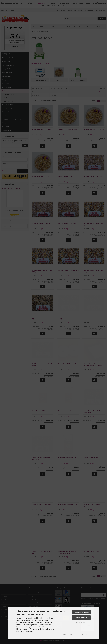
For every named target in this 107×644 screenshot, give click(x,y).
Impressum (86, 634)
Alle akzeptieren (81, 612)
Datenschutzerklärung (71, 634)
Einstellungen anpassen (81, 623)
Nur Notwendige (82, 618)
